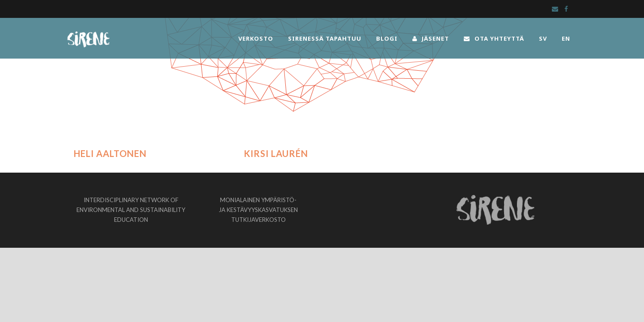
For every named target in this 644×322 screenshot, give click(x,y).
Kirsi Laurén (276, 153)
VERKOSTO (256, 38)
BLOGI (387, 38)
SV (543, 38)
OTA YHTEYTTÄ (494, 38)
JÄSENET (431, 38)
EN (566, 38)
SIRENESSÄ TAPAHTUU (325, 38)
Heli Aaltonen (110, 153)
